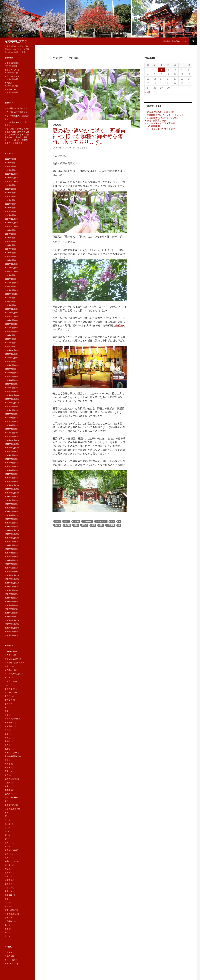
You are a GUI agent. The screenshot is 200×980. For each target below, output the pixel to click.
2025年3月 (9, 208)
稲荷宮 (7, 873)
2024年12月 (10, 219)
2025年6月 (9, 196)
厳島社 (7, 741)
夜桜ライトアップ (12, 70)
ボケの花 (8, 689)
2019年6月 (9, 463)
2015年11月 (10, 624)
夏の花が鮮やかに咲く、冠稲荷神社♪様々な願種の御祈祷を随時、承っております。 (89, 136)
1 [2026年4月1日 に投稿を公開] (161, 70)
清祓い (7, 843)
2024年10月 (10, 226)
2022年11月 (10, 313)
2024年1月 (9, 260)
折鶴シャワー (10, 798)
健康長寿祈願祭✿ (12, 63)
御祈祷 (119, 325)
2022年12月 (10, 309)
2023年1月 (9, 305)
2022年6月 (9, 331)
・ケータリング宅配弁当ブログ (160, 129)
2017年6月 (9, 553)
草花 (7, 906)
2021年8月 (9, 365)
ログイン (8, 952)
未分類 (7, 824)
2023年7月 (9, 283)
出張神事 (8, 722)
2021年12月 (10, 350)
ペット (7, 685)
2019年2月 (9, 478)
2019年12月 (10, 440)
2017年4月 (9, 560)
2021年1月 (9, 391)
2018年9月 (9, 496)
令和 (7, 704)
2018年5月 (9, 511)
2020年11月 (10, 399)
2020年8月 (9, 410)
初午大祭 (8, 726)
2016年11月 (10, 579)
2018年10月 (10, 493)
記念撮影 (8, 921)
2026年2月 (9, 166)
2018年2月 (9, 523)
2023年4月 (9, 294)
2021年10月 (10, 358)
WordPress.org (11, 964)
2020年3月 (9, 429)
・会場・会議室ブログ (155, 120)
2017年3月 (9, 564)
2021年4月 (9, 380)
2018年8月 (9, 500)
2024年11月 (10, 223)
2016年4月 (9, 605)
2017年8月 (9, 545)
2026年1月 (9, 170)
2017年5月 (9, 557)
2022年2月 (9, 346)
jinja (57, 521)
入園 (7, 711)
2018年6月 (9, 508)
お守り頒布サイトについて (16, 76)
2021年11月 (10, 354)
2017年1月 (9, 572)
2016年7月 (9, 594)
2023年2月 (9, 301)
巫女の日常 (9, 779)
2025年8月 (9, 189)
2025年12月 (10, 174)
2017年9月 (9, 542)
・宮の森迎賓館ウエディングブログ (162, 118)
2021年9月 (9, 361)
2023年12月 (10, 264)
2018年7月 (9, 504)
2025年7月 (9, 193)
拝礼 (76, 525)
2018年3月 (9, 519)
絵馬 (7, 884)
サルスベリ (87, 521)
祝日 (7, 858)
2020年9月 (9, 406)
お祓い (67, 521)
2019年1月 (9, 481)
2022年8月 (9, 324)
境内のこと (9, 753)
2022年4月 (9, 339)
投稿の (9, 956)
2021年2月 (9, 388)
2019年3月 (9, 474)
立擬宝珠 (111, 525)
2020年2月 (9, 433)
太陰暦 (7, 768)
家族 (7, 775)
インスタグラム (11, 674)
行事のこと (9, 914)
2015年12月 (10, 620)
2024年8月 (9, 234)
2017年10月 (10, 538)
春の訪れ (8, 83)
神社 (101, 525)
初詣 (7, 734)
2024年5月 (9, 245)
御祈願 (67, 525)
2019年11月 (10, 444)
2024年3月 (9, 253)
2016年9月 (9, 587)
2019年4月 (9, 470)
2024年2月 (9, 256)
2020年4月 (9, 425)
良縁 (7, 899)
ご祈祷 (76, 521)
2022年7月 (9, 328)
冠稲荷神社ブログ (16, 41)
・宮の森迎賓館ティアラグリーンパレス (164, 115)
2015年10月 (10, 628)
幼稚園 (7, 783)
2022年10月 (10, 316)
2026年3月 (9, 163)
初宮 (7, 730)
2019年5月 (9, 466)
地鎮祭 (7, 749)
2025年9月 (9, 185)
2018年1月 (9, 526)
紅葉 (7, 876)
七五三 (7, 696)
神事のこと (9, 861)
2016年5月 (9, 602)
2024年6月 (9, 241)
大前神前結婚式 (11, 756)
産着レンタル (10, 850)
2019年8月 (9, 455)
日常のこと (57, 125)
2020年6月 (9, 418)
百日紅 (85, 525)
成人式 (7, 794)
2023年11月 (10, 268)
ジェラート (9, 681)
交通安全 (8, 700)
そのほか (8, 670)
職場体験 (8, 895)
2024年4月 (9, 249)
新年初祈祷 (9, 805)
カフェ (7, 677)
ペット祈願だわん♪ (13, 116)
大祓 (7, 760)
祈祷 (93, 525)
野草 (7, 929)
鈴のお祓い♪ (10, 108)
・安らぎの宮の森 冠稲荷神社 (160, 112)
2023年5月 (9, 290)
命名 (7, 745)
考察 (7, 891)
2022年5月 (9, 335)
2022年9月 (9, 320)
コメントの (11, 960)
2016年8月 (9, 590)
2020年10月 (10, 403)
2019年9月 (9, 451)
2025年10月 (10, 181)
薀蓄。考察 (9, 910)
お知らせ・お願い (12, 662)
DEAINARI (9, 651)
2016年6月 (9, 598)
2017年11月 (10, 534)
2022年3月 (9, 343)
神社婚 (7, 865)
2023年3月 (9, 298)
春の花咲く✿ (10, 89)
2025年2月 (9, 211)
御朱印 (7, 790)
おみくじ (8, 655)
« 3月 (148, 92)
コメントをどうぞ (80, 148)
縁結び (7, 888)
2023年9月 (9, 275)
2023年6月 (9, 286)
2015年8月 (9, 635)
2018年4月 (9, 515)
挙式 (7, 801)
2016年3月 (9, 609)
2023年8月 (9, 279)
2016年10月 (10, 583)
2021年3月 (9, 384)
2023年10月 (10, 271)
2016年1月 (9, 617)
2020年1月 (9, 436)
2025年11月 (10, 178)
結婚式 (7, 880)
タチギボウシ (101, 521)
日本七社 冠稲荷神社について (175, 41)
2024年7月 (9, 238)
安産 (7, 771)
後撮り (7, 786)
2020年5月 (9, 421)
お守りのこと (10, 659)
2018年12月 (10, 485)
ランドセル (9, 692)
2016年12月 (10, 575)
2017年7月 (9, 549)
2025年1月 (9, 215)
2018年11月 (10, 489)
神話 (7, 869)
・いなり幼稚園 (152, 126)
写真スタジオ (10, 719)
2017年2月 (9, 568)
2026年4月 (9, 159)
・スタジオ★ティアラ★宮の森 (160, 123)
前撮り (7, 738)
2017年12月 (10, 530)
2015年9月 (9, 632)
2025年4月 (9, 204)
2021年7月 (9, 369)
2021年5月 (9, 376)
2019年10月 (10, 448)
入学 (7, 715)
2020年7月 (9, 414)
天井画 (7, 764)
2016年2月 (9, 613)
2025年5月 (9, 200)
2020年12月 (10, 395)
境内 (112, 521)
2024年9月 (9, 230)
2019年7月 (9, 459)
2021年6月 (9, 373)
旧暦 (7, 813)
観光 (7, 918)
